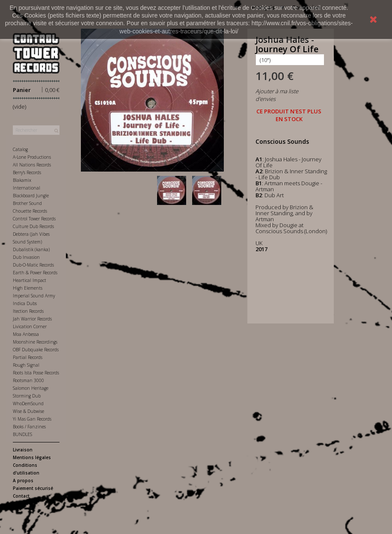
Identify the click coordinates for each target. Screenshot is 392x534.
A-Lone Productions (32, 157)
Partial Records (28, 357)
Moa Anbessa (26, 334)
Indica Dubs (25, 303)
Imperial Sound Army (34, 296)
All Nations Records (32, 165)
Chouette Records (30, 211)
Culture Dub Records (33, 226)
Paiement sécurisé (33, 488)
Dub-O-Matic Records (33, 265)
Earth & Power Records (35, 273)
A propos (23, 481)
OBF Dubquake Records (36, 350)
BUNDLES (22, 434)
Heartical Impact (30, 280)
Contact (21, 496)
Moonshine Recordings (35, 342)
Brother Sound (27, 203)
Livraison (23, 450)
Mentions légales (32, 457)
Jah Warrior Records (32, 319)
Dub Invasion (26, 257)
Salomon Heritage (31, 388)
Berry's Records (27, 172)
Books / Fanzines (29, 427)
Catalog (20, 149)
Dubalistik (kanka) (31, 249)
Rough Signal (26, 365)
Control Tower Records (34, 219)
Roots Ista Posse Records (36, 373)
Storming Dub (27, 396)
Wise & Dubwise (28, 411)
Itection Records (28, 311)
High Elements (28, 288)
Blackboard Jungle (31, 196)
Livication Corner (30, 326)
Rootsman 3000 (28, 380)
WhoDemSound (28, 403)
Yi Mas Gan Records (32, 419)
